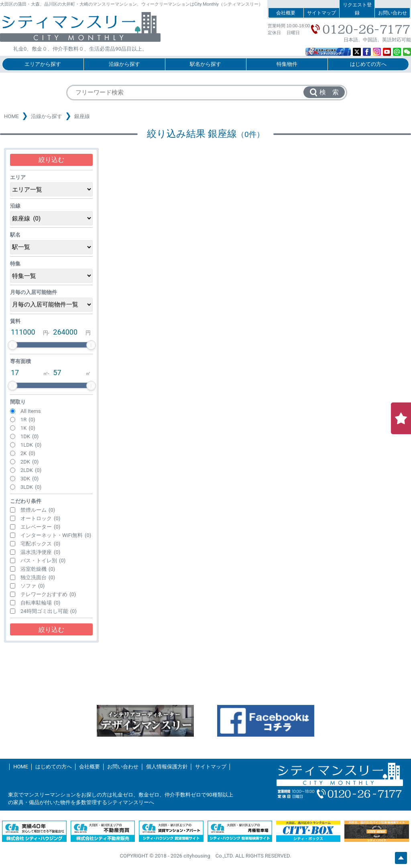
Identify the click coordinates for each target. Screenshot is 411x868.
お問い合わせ (393, 13)
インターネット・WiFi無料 (56, 535)
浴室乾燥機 (38, 569)
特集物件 (287, 64)
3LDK (31, 487)
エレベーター (40, 527)
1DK (30, 436)
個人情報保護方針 (167, 767)
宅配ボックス (40, 544)
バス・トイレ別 (43, 561)
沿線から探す (124, 64)
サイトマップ (321, 13)
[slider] (12, 345)
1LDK (31, 445)
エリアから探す (43, 64)
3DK (30, 479)
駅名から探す (205, 64)
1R (28, 420)
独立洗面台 (38, 577)
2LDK (31, 470)
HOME (11, 116)
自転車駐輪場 (40, 603)
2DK (30, 462)
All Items (31, 411)
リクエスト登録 (357, 9)
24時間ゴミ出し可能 (49, 611)
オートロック (40, 518)
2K (28, 453)
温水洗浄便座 (40, 552)
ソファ (33, 586)
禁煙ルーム (38, 510)
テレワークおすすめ (48, 594)
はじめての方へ (368, 64)
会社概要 (286, 13)
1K (28, 428)
